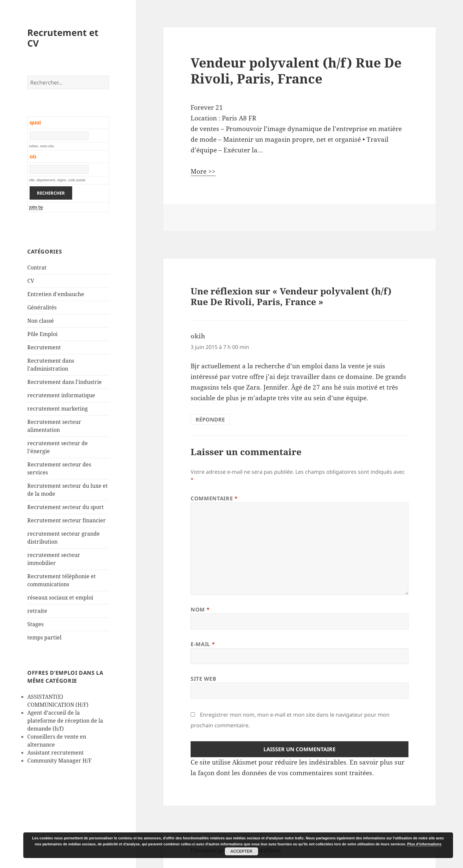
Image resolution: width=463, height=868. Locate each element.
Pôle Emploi (42, 334)
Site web (203, 679)
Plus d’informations (424, 844)
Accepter (241, 851)
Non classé (41, 321)
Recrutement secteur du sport (66, 507)
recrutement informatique (61, 395)
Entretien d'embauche (56, 294)
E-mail (203, 644)
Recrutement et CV (63, 38)
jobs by (36, 207)
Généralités (42, 307)
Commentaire (214, 498)
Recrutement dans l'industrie (65, 382)
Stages (35, 624)
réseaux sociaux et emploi (60, 598)
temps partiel (44, 637)
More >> (203, 171)
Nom (200, 609)
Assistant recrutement (56, 753)
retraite (37, 611)
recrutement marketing (58, 409)
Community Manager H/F (59, 761)
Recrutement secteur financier (67, 520)
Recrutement (44, 347)
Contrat (37, 267)
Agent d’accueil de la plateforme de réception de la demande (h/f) (65, 721)
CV (31, 281)
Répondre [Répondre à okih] (210, 420)
